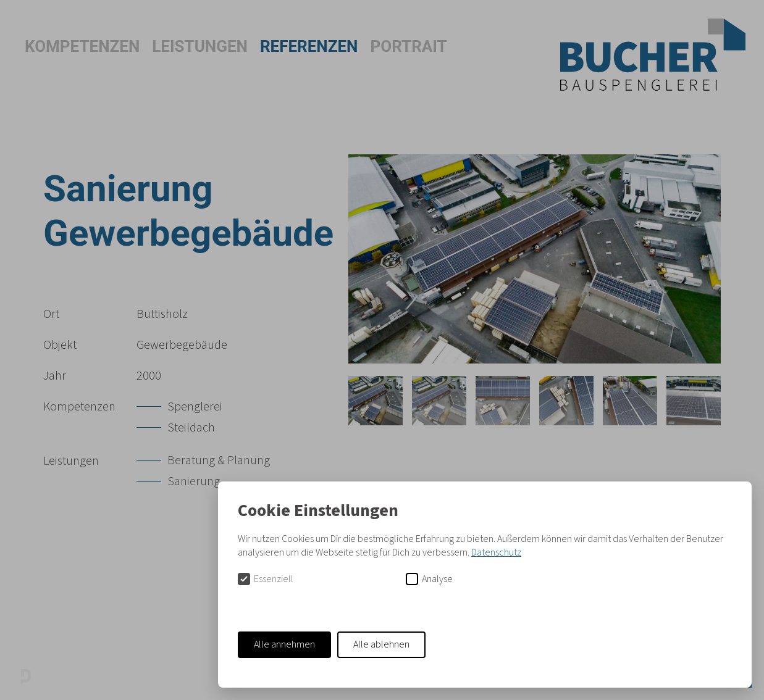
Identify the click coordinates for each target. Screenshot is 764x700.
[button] (31, 46)
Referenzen (309, 46)
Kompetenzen (82, 46)
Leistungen (200, 46)
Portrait (408, 46)
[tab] (376, 401)
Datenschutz (496, 552)
